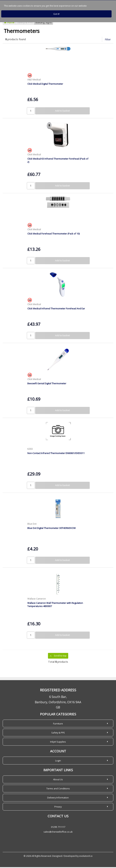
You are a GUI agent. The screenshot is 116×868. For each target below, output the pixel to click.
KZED (30, 450)
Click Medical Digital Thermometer (45, 85)
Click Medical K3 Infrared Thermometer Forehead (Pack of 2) (58, 161)
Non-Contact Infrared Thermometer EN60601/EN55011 (56, 454)
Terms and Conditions (58, 789)
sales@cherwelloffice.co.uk (58, 833)
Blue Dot (32, 525)
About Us (58, 780)
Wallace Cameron (37, 600)
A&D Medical (34, 80)
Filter (108, 40)
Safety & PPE (25, 23)
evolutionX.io (86, 857)
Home (9, 23)
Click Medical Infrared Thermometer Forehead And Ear (56, 309)
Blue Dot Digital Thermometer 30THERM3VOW (52, 529)
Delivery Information (58, 798)
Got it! (56, 14)
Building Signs (44, 23)
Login (58, 761)
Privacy (58, 808)
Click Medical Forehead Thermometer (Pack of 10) (53, 234)
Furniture (58, 724)
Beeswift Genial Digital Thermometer (47, 384)
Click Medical (34, 155)
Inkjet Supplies (58, 743)
